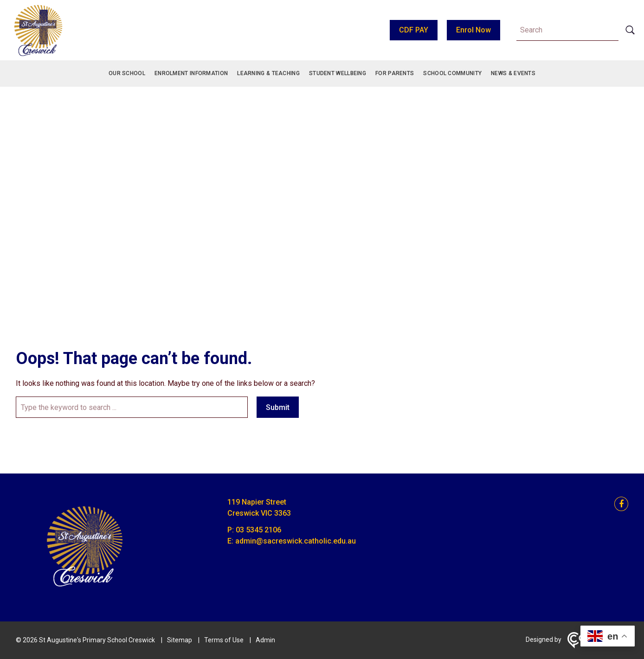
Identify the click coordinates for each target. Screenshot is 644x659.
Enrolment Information (191, 73)
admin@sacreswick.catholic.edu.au (296, 541)
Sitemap (180, 640)
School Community (452, 73)
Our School (127, 73)
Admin (265, 640)
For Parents (395, 73)
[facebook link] (618, 504)
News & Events (513, 73)
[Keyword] (567, 30)
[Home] (85, 592)
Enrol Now (473, 30)
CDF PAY (414, 30)
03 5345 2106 (258, 530)
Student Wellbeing (338, 73)
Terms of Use (224, 640)
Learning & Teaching (268, 73)
